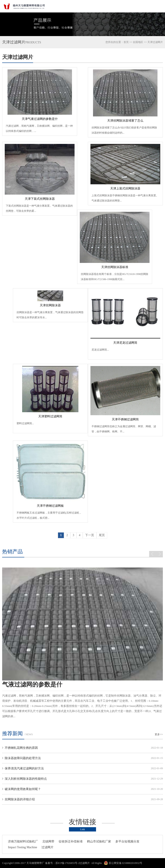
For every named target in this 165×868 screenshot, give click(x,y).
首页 (126, 42)
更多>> (159, 734)
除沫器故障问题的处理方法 (23, 758)
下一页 (90, 535)
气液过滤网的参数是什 (32, 684)
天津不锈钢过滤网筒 (125, 419)
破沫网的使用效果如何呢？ (23, 789)
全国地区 (138, 42)
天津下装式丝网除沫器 (40, 199)
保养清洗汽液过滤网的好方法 (24, 768)
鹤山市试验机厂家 (99, 841)
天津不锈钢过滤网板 (50, 506)
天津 (150, 42)
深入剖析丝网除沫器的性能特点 (26, 779)
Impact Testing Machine (23, 847)
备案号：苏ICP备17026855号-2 (62, 863)
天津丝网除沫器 (50, 305)
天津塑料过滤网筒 (50, 416)
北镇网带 (48, 841)
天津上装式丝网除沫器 (125, 188)
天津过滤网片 (18, 57)
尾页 (102, 535)
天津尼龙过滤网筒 (125, 343)
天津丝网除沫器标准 (115, 267)
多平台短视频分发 (127, 841)
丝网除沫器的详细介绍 (20, 799)
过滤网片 (47, 847)
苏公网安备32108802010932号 (125, 863)
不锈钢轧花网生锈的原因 (21, 748)
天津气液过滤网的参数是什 (40, 119)
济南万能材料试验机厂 (23, 841)
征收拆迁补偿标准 (71, 841)
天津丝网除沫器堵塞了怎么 (125, 121)
